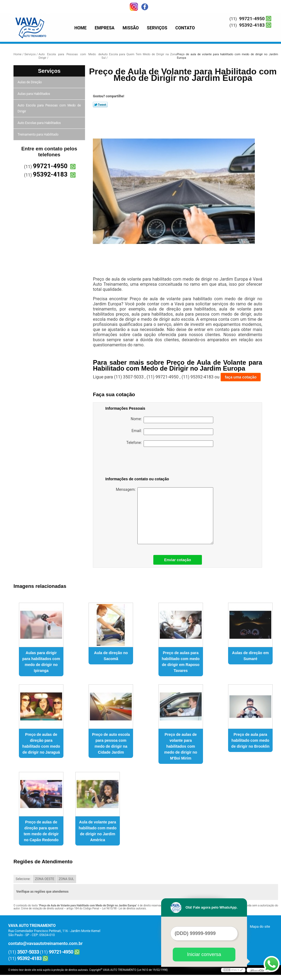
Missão (131, 28)
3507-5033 (28, 952)
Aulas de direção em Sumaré (250, 656)
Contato (185, 28)
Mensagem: (165, 516)
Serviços (157, 28)
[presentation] (140, 463)
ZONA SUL (66, 879)
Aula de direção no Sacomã (111, 656)
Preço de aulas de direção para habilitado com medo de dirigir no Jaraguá (41, 743)
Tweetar (100, 105)
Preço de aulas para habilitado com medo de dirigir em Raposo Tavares (181, 662)
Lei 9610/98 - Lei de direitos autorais (124, 908)
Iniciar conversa (204, 954)
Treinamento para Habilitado (38, 134)
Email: (172, 432)
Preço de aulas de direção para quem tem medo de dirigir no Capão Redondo (41, 831)
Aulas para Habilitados (34, 94)
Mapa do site (260, 926)
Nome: (172, 420)
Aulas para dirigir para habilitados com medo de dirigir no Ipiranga (41, 662)
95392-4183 (252, 25)
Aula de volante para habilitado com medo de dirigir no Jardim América (98, 831)
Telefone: (170, 444)
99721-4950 (252, 19)
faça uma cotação (241, 377)
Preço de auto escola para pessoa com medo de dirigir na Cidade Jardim (111, 743)
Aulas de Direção (30, 82)
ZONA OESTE (45, 879)
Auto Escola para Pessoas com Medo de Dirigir (49, 108)
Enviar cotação (178, 560)
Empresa (105, 28)
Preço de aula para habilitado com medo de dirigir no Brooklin (250, 740)
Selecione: (23, 879)
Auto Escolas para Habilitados (40, 123)
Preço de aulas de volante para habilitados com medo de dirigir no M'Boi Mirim (181, 746)
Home (81, 28)
